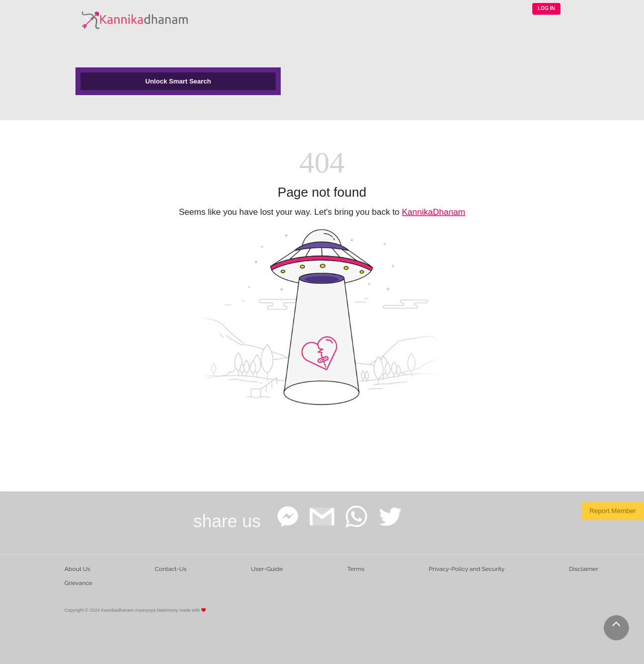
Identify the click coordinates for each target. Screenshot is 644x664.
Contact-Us (171, 569)
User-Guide (267, 569)
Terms (356, 569)
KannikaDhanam (434, 212)
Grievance (78, 583)
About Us (77, 569)
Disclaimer (584, 569)
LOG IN (546, 8)
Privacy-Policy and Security (467, 569)
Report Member (613, 511)
